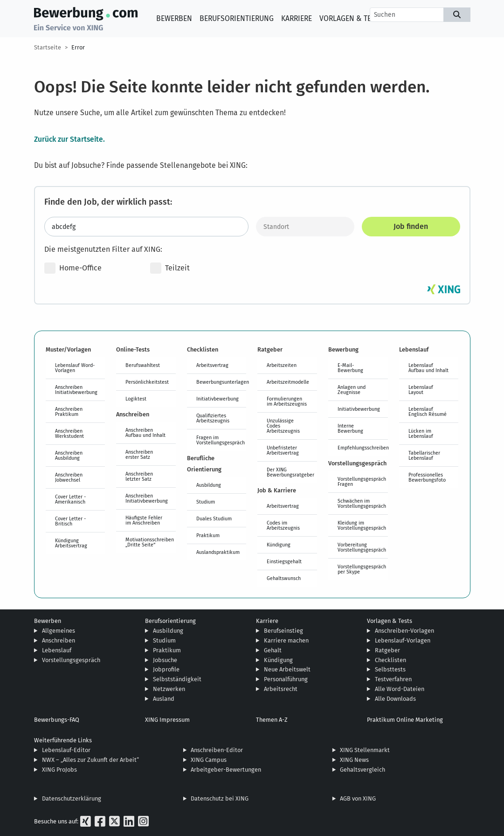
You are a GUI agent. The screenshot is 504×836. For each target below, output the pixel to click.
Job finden (411, 226)
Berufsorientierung (237, 18)
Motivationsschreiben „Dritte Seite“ (150, 542)
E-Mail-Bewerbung (350, 368)
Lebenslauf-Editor (66, 750)
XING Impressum (167, 720)
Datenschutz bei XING (220, 798)
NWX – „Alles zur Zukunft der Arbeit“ (90, 760)
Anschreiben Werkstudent (69, 433)
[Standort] (305, 227)
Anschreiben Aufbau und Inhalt (145, 432)
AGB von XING (358, 798)
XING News (354, 760)
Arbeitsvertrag (212, 365)
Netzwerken (169, 689)
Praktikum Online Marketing (405, 720)
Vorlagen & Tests (351, 18)
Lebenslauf (57, 650)
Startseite (48, 47)
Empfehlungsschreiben (363, 448)
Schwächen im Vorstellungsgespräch (362, 503)
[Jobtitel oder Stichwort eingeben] (146, 227)
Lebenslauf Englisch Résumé (428, 411)
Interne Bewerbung (350, 428)
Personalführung (286, 679)
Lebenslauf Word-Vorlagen (75, 368)
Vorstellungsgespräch (71, 660)
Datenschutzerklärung (72, 798)
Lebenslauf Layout (421, 390)
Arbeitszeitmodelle (288, 382)
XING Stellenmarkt (365, 750)
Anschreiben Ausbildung (69, 455)
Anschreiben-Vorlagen (404, 631)
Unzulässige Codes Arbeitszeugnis (283, 426)
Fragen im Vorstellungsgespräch (221, 440)
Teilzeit (170, 268)
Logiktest (136, 399)
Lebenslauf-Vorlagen (403, 640)
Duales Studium (214, 518)
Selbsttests (390, 669)
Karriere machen (286, 640)
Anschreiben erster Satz (139, 454)
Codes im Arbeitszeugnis (283, 525)
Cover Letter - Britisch (70, 521)
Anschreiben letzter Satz (139, 476)
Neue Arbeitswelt (287, 669)
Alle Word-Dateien (400, 689)
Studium (206, 502)
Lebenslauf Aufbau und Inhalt (428, 368)
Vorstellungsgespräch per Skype (362, 569)
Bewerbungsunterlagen (221, 382)
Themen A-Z (272, 720)
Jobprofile (166, 669)
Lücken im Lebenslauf (421, 433)
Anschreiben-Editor (217, 750)
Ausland (164, 699)
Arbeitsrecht (281, 689)
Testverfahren (393, 679)
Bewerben (174, 18)
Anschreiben (59, 640)
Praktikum (208, 535)
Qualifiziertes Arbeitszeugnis (213, 418)
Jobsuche (165, 660)
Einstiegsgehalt (284, 561)
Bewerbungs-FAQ (57, 720)
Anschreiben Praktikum (69, 411)
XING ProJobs (59, 770)
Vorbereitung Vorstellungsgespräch (362, 547)
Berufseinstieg (283, 631)
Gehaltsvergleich (362, 770)
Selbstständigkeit (177, 679)
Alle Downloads (395, 699)
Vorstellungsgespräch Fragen (362, 481)
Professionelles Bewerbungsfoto (427, 477)
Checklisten (390, 660)
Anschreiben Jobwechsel (69, 477)
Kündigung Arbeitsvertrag (71, 543)
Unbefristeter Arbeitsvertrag (283, 450)
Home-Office (73, 268)
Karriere (297, 18)
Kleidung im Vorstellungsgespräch (362, 525)
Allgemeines (59, 631)
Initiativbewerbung (217, 399)
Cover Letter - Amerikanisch (70, 499)
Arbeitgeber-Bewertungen (226, 770)
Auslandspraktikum (218, 552)
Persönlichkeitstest (147, 382)
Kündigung (279, 545)
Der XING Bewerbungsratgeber (290, 472)
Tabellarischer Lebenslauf (424, 455)
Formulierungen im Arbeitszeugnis (287, 401)
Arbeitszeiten (282, 365)
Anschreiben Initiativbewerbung (76, 390)
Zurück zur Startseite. (69, 139)
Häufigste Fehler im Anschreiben (144, 520)
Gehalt (273, 650)
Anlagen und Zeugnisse (352, 390)
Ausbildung (209, 485)
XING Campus (209, 760)
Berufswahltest (143, 365)
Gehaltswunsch (284, 578)
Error (78, 47)
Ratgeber (387, 650)
